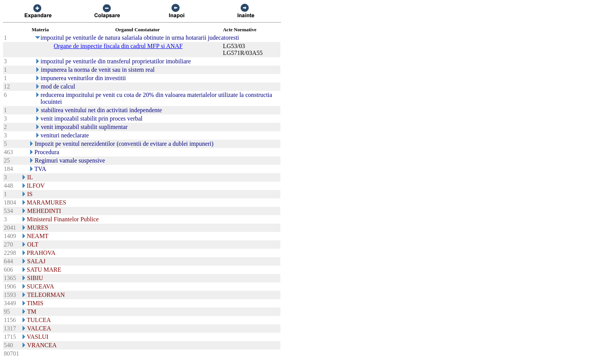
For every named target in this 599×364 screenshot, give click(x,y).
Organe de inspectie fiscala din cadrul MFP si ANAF (118, 46)
